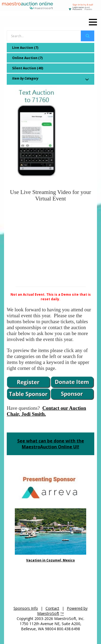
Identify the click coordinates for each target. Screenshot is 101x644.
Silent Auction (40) (28, 68)
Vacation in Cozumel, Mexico (50, 560)
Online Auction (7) (27, 58)
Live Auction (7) (25, 48)
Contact (52, 608)
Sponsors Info (26, 608)
